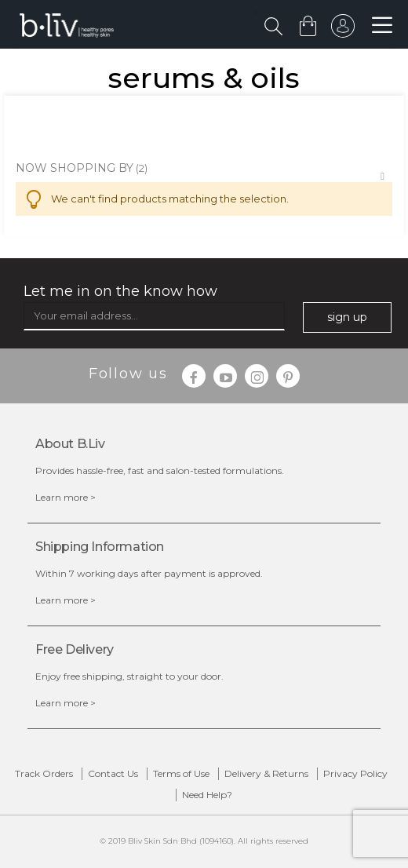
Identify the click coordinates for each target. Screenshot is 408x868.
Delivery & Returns (266, 773)
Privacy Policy (355, 773)
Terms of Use (181, 773)
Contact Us (113, 773)
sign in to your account (343, 30)
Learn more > (66, 497)
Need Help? (207, 795)
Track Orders (44, 773)
